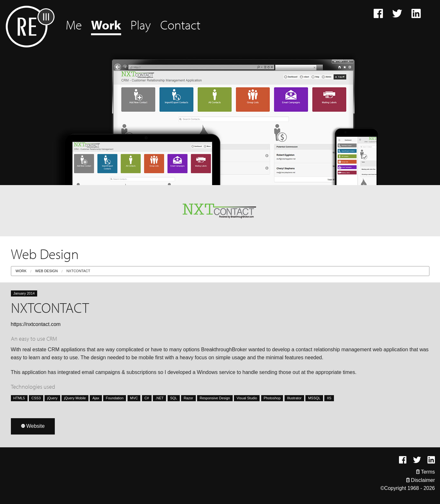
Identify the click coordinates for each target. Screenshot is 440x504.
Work (106, 24)
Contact (180, 24)
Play (141, 24)
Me (74, 24)
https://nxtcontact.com (36, 324)
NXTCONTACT (78, 271)
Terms (426, 472)
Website (33, 426)
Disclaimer (421, 480)
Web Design (46, 271)
